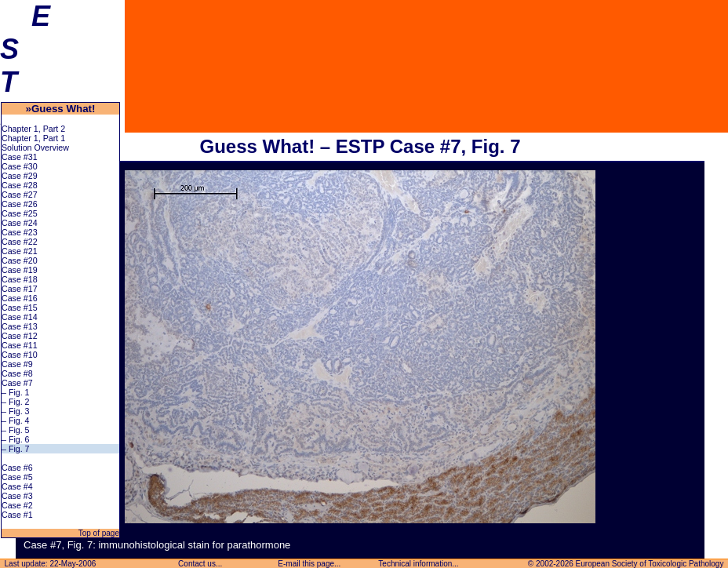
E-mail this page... (310, 564)
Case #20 (20, 260)
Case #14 (20, 317)
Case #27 (20, 195)
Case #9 (17, 364)
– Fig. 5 (16, 430)
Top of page (98, 533)
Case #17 (20, 289)
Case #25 (20, 213)
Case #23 (20, 232)
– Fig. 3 (16, 411)
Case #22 (20, 242)
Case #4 (17, 486)
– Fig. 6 (16, 439)
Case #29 (20, 176)
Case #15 (20, 308)
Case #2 (17, 505)
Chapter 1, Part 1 (33, 138)
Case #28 (20, 185)
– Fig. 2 (16, 402)
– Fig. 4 (16, 421)
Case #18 (20, 279)
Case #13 (20, 326)
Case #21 (20, 251)
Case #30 (20, 166)
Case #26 (20, 204)
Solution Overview (35, 147)
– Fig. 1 (16, 392)
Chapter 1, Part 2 (33, 129)
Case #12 (20, 336)
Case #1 (17, 515)
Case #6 (17, 468)
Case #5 (17, 477)
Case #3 (17, 496)
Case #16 (20, 298)
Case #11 (20, 345)
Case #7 (17, 383)
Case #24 (20, 223)
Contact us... (200, 564)
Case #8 (17, 373)
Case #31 (20, 157)
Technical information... (419, 564)
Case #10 (20, 355)
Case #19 (20, 270)
